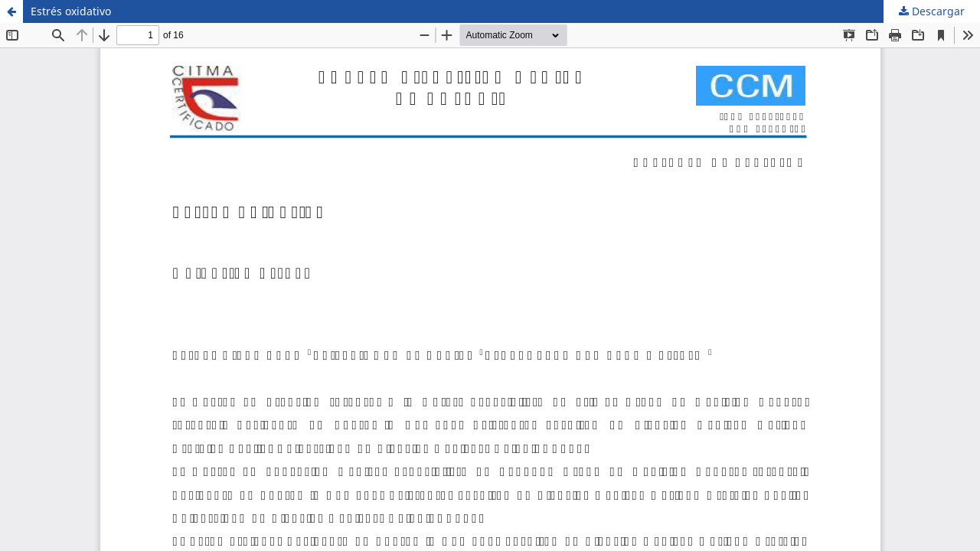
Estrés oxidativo (71, 11)
